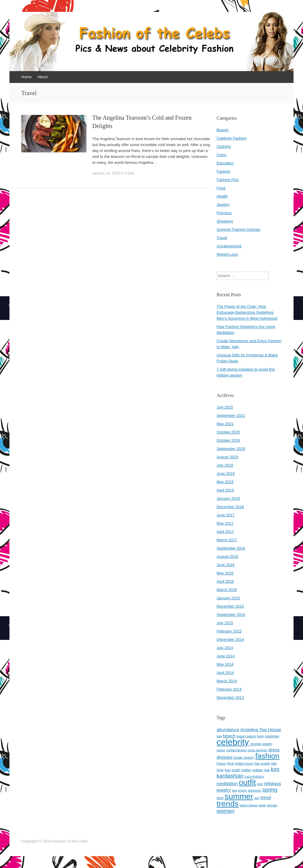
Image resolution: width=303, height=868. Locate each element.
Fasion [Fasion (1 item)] (221, 763)
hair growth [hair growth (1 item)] (262, 763)
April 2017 (225, 532)
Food (221, 188)
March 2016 (227, 590)
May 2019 (225, 482)
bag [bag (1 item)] (219, 736)
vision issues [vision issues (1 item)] (249, 805)
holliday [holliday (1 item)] (258, 770)
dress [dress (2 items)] (274, 750)
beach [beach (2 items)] (229, 736)
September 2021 (231, 415)
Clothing (224, 146)
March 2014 (227, 681)
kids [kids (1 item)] (267, 770)
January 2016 (228, 598)
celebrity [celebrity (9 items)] (233, 742)
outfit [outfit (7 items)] (247, 782)
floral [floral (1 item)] (231, 763)
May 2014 (225, 664)
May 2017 (225, 523)
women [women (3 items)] (225, 811)
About (43, 77)
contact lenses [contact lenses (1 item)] (236, 750)
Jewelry (223, 205)
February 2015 (229, 631)
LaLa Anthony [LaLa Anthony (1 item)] (254, 776)
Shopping (225, 221)
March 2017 (227, 540)
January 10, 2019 (106, 173)
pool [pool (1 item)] (260, 784)
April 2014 (225, 673)
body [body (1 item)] (261, 736)
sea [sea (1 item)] (234, 790)
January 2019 (228, 498)
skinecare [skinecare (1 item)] (254, 790)
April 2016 (225, 581)
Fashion (223, 171)
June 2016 (226, 565)
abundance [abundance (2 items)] (228, 730)
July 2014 (225, 648)
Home (26, 77)
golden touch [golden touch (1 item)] (244, 763)
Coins (221, 155)
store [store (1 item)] (220, 798)
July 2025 (225, 407)
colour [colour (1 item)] (221, 750)
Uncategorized (229, 246)
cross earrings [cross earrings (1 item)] (257, 750)
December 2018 (230, 507)
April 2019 (225, 490)
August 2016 (227, 556)
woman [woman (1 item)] (272, 805)
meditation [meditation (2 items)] (227, 783)
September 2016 (231, 548)
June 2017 (226, 515)
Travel (129, 173)
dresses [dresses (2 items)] (225, 757)
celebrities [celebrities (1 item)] (272, 736)
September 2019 (231, 449)
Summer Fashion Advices (238, 229)
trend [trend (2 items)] (266, 797)
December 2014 (230, 639)
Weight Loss (227, 254)
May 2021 (225, 424)
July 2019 (225, 465)
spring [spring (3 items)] (270, 790)
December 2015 (230, 606)
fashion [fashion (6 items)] (267, 756)
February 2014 (229, 689)
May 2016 (225, 573)
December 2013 (230, 698)
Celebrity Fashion (232, 138)
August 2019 (227, 457)
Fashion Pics (228, 180)
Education (225, 163)
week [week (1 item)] (262, 805)
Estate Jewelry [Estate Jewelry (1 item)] (244, 758)
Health (222, 196)
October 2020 (228, 432)
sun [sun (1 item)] (257, 798)
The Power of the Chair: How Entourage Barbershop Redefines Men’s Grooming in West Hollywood (247, 312)
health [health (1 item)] (236, 770)
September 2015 (231, 615)
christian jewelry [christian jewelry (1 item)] (261, 744)
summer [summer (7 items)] (239, 796)
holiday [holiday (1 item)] (246, 770)
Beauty (223, 130)
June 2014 (226, 656)
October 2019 (228, 440)
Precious (224, 213)
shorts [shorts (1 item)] (242, 790)
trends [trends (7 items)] (228, 804)
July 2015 (225, 623)
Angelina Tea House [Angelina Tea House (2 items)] (261, 730)
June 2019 (226, 474)
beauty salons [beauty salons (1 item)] (246, 736)
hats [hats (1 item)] (228, 770)
